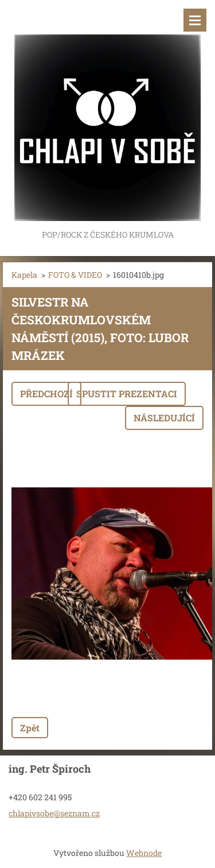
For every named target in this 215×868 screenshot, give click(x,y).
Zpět (30, 728)
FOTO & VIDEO (75, 275)
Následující (164, 418)
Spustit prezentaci (127, 394)
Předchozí (46, 394)
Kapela (24, 275)
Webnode (144, 853)
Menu (195, 20)
